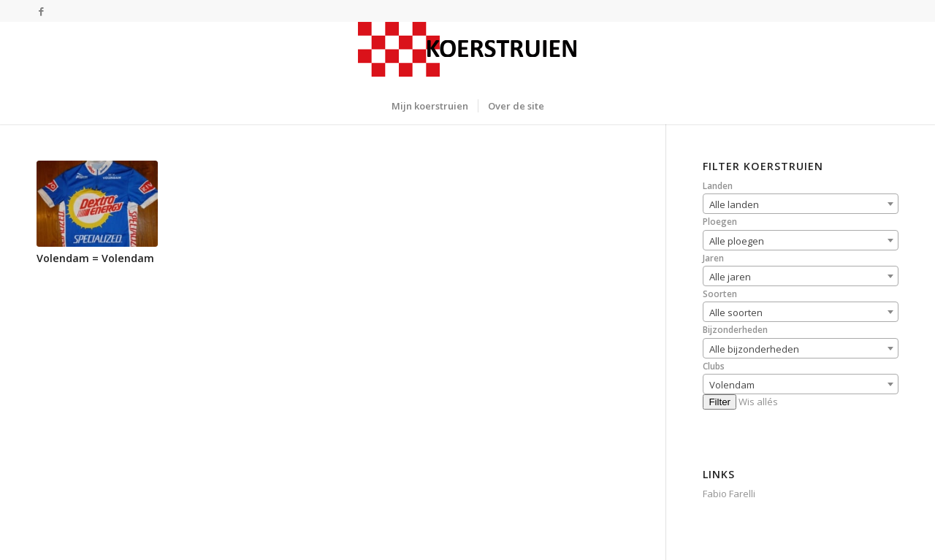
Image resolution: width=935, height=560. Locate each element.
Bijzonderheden (735, 330)
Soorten (720, 294)
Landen (718, 186)
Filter (720, 402)
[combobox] (801, 204)
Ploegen (720, 222)
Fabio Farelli (729, 494)
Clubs (714, 366)
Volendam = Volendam (95, 258)
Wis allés (758, 402)
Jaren (713, 258)
